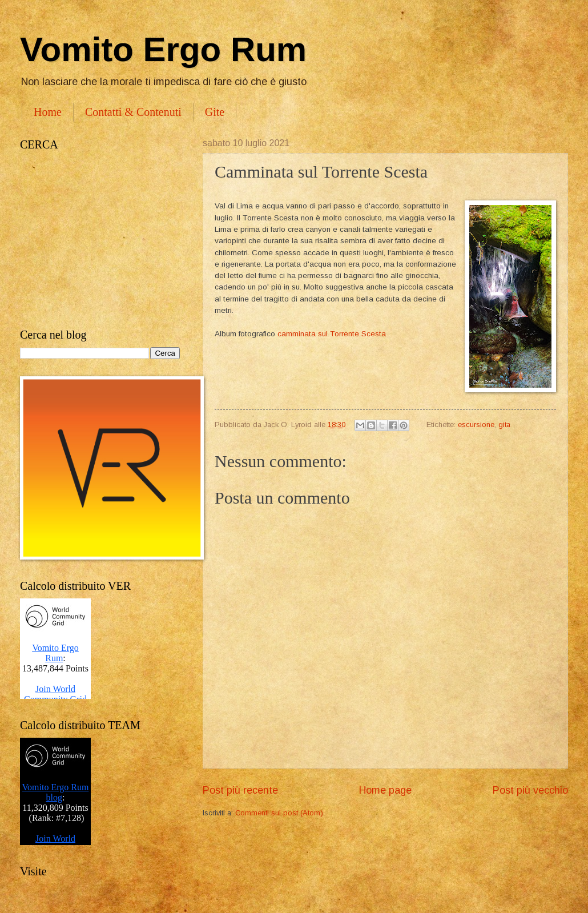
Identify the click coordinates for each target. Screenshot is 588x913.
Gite (215, 112)
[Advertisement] (100, 240)
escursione (476, 425)
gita (504, 425)
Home (48, 112)
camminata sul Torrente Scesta (333, 334)
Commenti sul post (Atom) (279, 813)
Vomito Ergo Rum (163, 49)
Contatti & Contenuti (133, 112)
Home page (385, 790)
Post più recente (240, 790)
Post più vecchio (530, 790)
